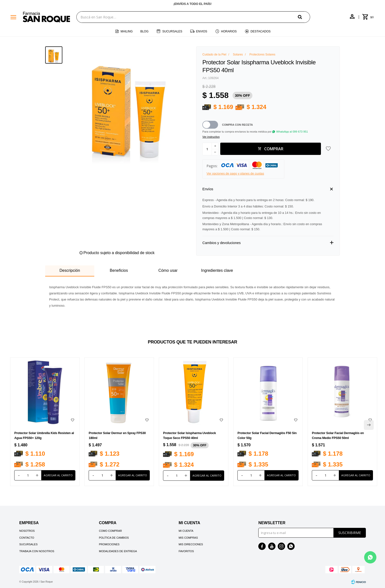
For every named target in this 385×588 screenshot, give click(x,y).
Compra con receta (237, 125)
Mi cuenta (186, 531)
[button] (304, 17)
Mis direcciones (191, 544)
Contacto (27, 538)
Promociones (109, 544)
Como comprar (110, 531)
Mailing (127, 31)
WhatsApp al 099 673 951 (292, 132)
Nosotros (27, 531)
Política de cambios (114, 538)
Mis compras (188, 538)
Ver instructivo (211, 137)
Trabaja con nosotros (37, 551)
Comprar (274, 149)
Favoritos (186, 551)
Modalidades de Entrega (118, 551)
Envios (202, 31)
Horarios (229, 31)
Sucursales (172, 31)
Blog (144, 31)
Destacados (261, 31)
